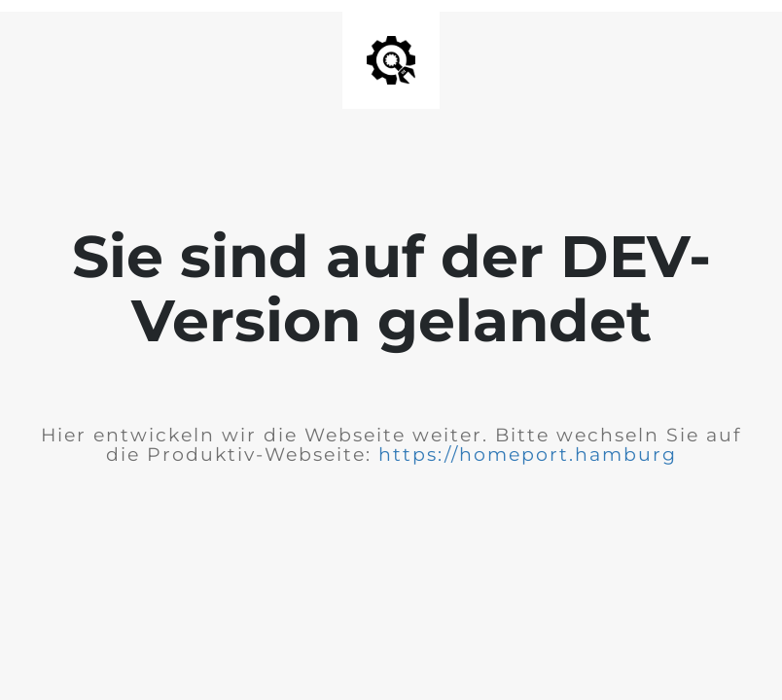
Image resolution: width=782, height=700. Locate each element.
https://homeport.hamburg (528, 455)
